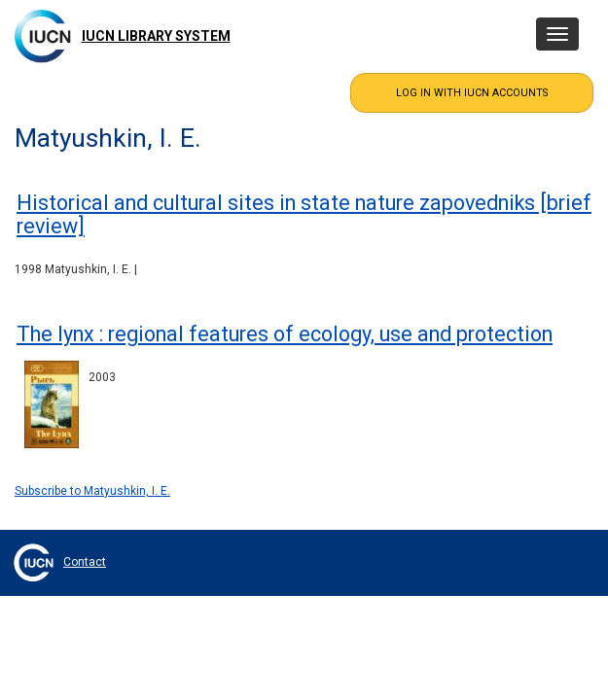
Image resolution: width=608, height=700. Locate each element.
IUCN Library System (156, 36)
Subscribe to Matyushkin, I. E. (92, 491)
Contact (85, 562)
